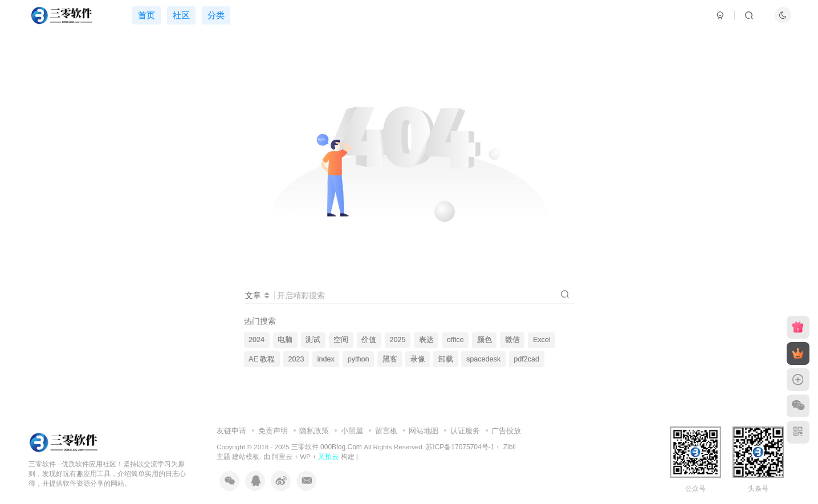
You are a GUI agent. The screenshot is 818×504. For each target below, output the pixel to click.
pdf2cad (526, 359)
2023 (296, 359)
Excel (542, 340)
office (455, 340)
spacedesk (483, 359)
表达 (426, 340)
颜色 (485, 340)
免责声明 (273, 431)
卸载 (446, 359)
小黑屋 (352, 431)
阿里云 (282, 456)
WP (305, 456)
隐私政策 (314, 431)
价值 (369, 340)
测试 (313, 340)
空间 (341, 340)
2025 (398, 340)
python (359, 359)
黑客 (390, 359)
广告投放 (506, 431)
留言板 (386, 431)
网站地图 (424, 431)
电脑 (285, 340)
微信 (512, 340)
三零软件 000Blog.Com (327, 447)
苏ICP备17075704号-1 (460, 447)
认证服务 (465, 431)
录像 (418, 359)
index (326, 359)
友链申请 (231, 431)
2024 (257, 340)
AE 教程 (262, 359)
